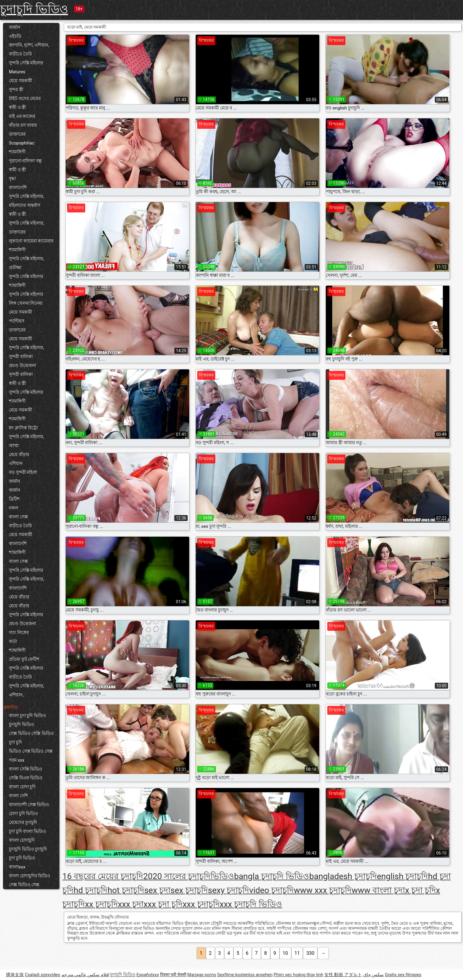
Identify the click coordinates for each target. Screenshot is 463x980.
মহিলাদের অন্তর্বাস (25, 205)
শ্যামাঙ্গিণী (17, 152)
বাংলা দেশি (18, 796)
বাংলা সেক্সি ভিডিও (26, 769)
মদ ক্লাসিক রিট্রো (23, 428)
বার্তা (13, 641)
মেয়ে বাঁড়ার (19, 455)
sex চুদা (157, 890)
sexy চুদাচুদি (229, 890)
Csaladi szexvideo (42, 975)
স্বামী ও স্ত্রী (17, 107)
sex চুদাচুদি (189, 890)
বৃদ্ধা (12, 179)
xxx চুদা (131, 904)
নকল (14, 508)
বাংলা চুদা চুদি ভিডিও (27, 716)
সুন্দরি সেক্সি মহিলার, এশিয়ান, (26, 690)
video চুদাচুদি (271, 890)
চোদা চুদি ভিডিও (23, 814)
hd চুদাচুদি (91, 890)
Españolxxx (148, 975)
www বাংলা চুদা (378, 890)
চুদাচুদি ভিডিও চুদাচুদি (28, 849)
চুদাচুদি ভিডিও (34, 9)
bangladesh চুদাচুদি (343, 876)
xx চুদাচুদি (101, 904)
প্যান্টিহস (17, 321)
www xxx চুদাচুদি (323, 890)
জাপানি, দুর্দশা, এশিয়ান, (29, 45)
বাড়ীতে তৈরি (20, 54)
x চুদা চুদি (421, 890)
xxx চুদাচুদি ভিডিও (251, 904)
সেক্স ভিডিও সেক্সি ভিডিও (31, 733)
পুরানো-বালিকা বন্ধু (25, 161)
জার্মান (15, 27)
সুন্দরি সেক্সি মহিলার (26, 63)
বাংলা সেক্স (18, 517)
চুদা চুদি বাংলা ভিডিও (27, 831)
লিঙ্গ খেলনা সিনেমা (26, 303)
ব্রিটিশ (14, 499)
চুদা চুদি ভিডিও (22, 858)
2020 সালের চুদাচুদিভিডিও (189, 876)
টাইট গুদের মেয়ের (25, 99)
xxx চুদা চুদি (163, 904)
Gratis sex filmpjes (403, 975)
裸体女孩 (15, 975)
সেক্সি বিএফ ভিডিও (26, 778)
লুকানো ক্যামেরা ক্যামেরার (31, 241)
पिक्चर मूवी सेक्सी (173, 975)
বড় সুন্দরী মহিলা (23, 472)
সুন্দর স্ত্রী (16, 90)
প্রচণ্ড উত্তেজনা (22, 366)
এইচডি (15, 36)
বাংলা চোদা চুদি (22, 787)
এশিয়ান (16, 463)
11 (297, 953)
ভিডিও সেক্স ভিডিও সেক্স (31, 751)
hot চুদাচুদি (126, 890)
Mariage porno (202, 975)
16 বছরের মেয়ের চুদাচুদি (103, 876)
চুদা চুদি (15, 742)
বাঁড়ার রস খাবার (23, 125)
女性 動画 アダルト (343, 975)
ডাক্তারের (17, 134)
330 (310, 953)
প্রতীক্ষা (15, 268)
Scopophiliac (22, 143)
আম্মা (14, 446)
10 (285, 953)
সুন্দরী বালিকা (21, 357)
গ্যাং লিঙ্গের (19, 633)
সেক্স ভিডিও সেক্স (24, 885)
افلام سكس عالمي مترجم (85, 975)
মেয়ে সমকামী (20, 81)
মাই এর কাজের (22, 116)
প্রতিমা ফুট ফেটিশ (24, 659)
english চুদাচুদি (402, 876)
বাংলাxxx (17, 867)
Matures (17, 72)
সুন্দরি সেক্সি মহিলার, (26, 196)
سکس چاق (374, 975)
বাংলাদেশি (18, 188)
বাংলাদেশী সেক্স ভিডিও (29, 805)
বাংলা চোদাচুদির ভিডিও (30, 876)
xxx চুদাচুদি (201, 904)
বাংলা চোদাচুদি (22, 840)
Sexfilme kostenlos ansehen (245, 975)
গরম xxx (17, 760)
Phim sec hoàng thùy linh (298, 975)
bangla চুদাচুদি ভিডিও (272, 876)
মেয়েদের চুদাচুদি (23, 822)
